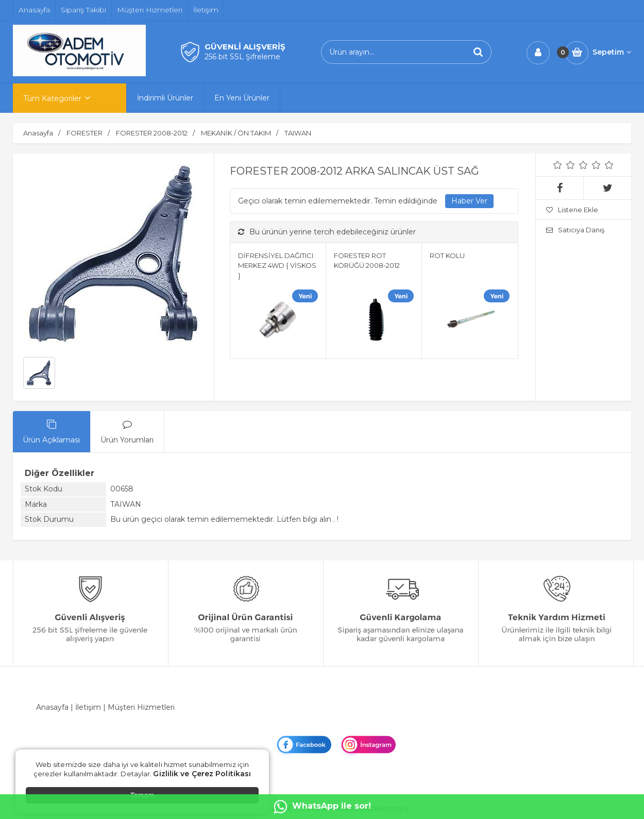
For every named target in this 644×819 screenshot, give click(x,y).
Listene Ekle (572, 210)
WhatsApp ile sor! (322, 807)
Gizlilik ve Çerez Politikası (202, 774)
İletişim (88, 707)
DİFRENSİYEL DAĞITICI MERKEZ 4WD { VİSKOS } (277, 266)
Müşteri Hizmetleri (141, 707)
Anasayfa (52, 707)
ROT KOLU (447, 255)
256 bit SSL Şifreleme (242, 57)
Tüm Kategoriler (52, 98)
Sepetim (612, 52)
